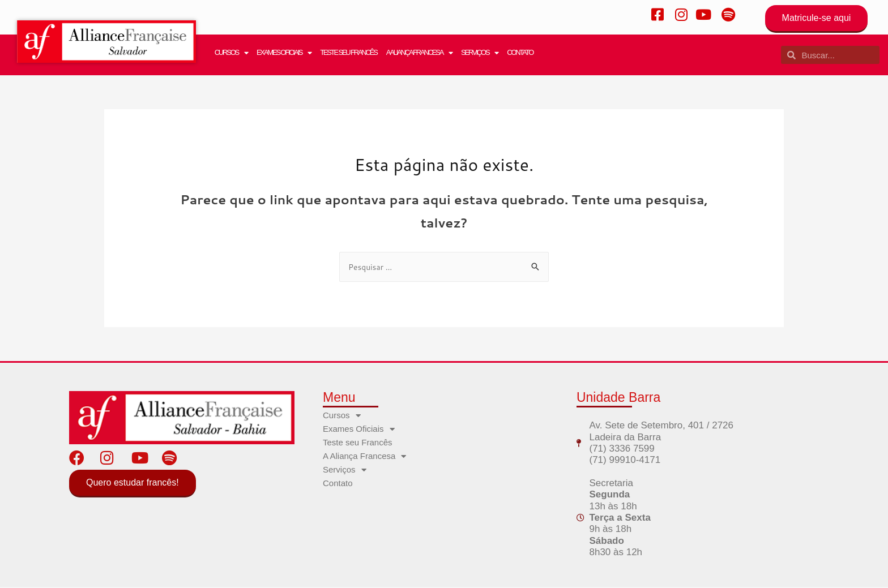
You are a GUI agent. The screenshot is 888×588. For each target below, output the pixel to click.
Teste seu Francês (349, 52)
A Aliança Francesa (419, 53)
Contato (520, 52)
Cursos (231, 53)
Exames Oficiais (284, 53)
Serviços (479, 53)
